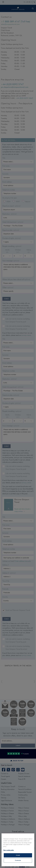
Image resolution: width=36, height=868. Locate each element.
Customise (18, 860)
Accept (18, 855)
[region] (18, 850)
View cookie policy (8, 850)
